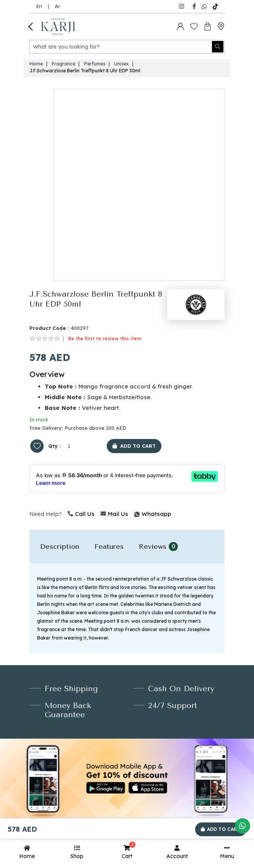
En (39, 6)
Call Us (81, 514)
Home (36, 64)
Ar (57, 6)
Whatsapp (135, 514)
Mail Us (114, 514)
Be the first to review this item (105, 339)
